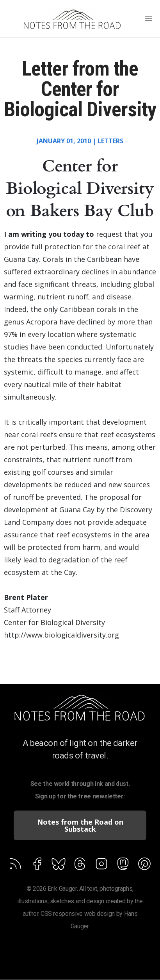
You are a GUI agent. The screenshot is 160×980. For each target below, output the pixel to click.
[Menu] (148, 20)
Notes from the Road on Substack (80, 825)
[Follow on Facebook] (37, 865)
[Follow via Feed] (16, 865)
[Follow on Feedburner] (59, 865)
